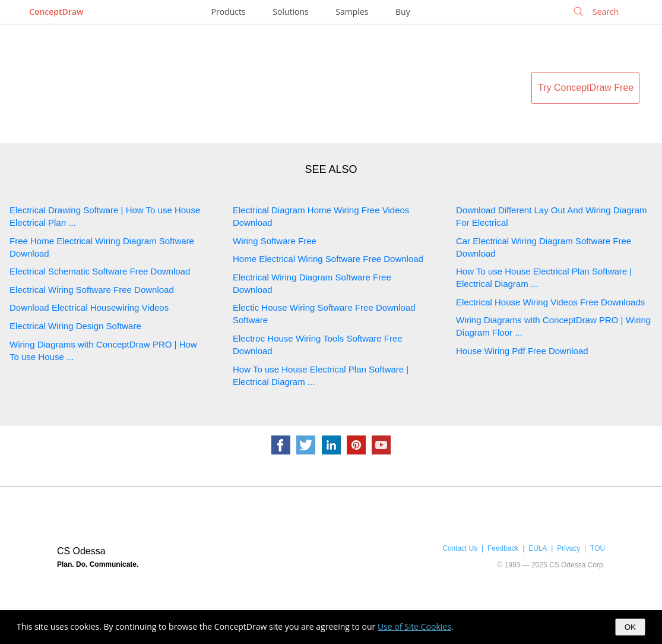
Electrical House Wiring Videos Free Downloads (550, 302)
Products (229, 12)
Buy (403, 12)
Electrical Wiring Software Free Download (92, 290)
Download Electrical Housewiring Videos (89, 307)
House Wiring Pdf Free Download (522, 351)
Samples (352, 12)
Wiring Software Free (275, 241)
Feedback (503, 548)
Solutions (290, 12)
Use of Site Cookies (414, 626)
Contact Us (460, 548)
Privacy (568, 548)
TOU (598, 548)
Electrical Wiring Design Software (75, 326)
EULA (538, 548)
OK (630, 627)
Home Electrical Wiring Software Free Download (328, 259)
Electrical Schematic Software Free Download (100, 271)
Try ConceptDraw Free (586, 88)
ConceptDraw (56, 12)
